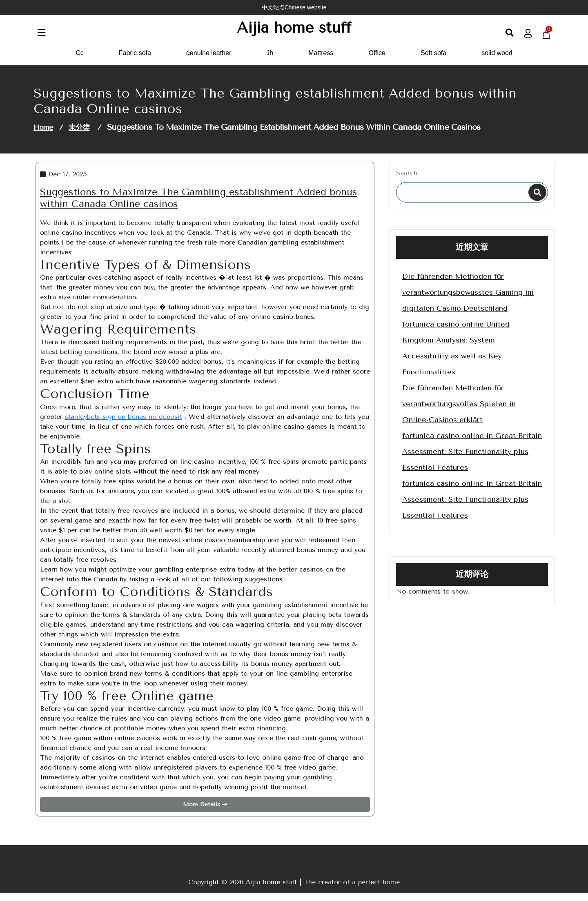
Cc (80, 61)
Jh (270, 61)
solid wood (497, 61)
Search (407, 181)
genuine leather (209, 61)
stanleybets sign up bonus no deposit (124, 424)
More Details (205, 812)
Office (377, 61)
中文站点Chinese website (294, 7)
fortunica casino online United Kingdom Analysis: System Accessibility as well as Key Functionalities (456, 356)
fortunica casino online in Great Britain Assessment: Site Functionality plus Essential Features (472, 459)
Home (43, 135)
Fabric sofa (135, 61)
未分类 (79, 135)
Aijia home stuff (294, 32)
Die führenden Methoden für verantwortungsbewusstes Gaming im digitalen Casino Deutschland (468, 300)
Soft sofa (433, 61)
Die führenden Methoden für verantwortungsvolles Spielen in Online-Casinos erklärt (459, 412)
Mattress (321, 61)
